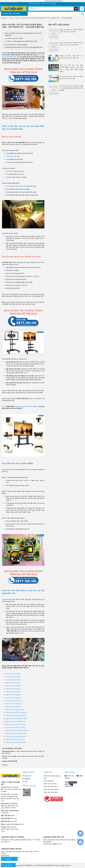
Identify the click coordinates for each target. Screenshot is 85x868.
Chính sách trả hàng (50, 784)
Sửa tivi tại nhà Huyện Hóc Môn (16, 733)
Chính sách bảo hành (50, 787)
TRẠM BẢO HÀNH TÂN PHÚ (11, 849)
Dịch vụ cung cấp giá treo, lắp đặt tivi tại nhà (23, 41)
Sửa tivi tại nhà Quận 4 (13, 683)
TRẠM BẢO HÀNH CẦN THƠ (53, 837)
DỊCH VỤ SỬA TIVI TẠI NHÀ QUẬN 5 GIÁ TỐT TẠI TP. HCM (71, 31)
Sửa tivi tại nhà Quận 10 (14, 701)
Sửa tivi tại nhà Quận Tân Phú (16, 728)
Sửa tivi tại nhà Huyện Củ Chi (15, 739)
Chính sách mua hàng (51, 792)
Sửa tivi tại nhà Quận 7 (13, 692)
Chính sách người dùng (51, 789)
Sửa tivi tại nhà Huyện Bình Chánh (17, 731)
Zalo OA (27, 799)
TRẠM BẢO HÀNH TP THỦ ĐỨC (13, 837)
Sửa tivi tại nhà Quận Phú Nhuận (17, 713)
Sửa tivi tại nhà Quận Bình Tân (16, 722)
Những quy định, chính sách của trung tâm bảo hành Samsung (71, 57)
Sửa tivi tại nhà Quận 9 (13, 698)
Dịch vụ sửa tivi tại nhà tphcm (27, 406)
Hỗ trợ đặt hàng (49, 781)
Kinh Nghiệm (26, 779)
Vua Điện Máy (7, 599)
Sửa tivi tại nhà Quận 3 (13, 680)
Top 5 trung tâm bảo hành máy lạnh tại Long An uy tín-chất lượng (71, 44)
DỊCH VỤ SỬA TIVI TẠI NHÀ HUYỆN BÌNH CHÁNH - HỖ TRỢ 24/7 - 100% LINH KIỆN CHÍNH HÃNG (71, 68)
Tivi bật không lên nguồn (15, 171)
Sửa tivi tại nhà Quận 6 (13, 689)
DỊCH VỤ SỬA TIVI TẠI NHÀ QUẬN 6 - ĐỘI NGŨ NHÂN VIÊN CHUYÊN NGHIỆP (71, 88)
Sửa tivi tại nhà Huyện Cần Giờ (16, 742)
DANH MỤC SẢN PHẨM (11, 14)
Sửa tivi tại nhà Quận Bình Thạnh (17, 719)
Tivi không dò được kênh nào (16, 186)
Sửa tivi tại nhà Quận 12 (14, 707)
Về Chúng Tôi (27, 776)
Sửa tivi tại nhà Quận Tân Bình (16, 716)
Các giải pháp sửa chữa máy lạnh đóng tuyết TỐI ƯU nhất (71, 78)
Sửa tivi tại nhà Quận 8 (13, 695)
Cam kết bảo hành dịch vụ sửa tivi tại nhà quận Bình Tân (24, 47)
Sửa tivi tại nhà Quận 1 (13, 674)
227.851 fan (69, 776)
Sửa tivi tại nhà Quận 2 (13, 677)
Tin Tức (25, 782)
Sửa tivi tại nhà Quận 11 (14, 704)
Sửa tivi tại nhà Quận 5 (13, 686)
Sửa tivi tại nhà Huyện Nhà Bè (16, 737)
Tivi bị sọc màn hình (13, 156)
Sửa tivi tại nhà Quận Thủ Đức (16, 725)
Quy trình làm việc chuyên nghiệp (16, 45)
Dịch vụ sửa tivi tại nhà (15, 38)
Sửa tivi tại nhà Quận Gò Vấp (15, 710)
